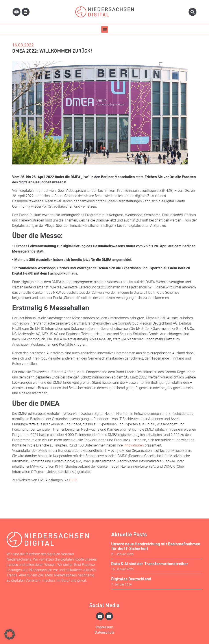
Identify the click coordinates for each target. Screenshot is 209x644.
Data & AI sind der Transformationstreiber (150, 564)
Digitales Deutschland (131, 579)
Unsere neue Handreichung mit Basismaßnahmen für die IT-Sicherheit (156, 546)
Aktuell (20, 493)
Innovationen (134, 445)
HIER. (73, 480)
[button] (105, 30)
